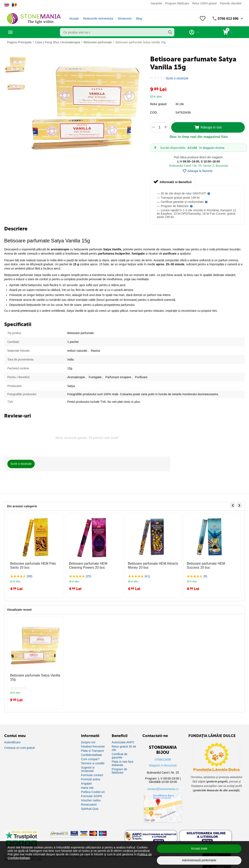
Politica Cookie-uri (93, 789)
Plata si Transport (92, 748)
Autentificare (12, 739)
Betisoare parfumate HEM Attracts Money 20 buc (150, 565)
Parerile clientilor (231, 3)
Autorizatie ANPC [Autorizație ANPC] (123, 739)
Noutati (74, 18)
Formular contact (92, 772)
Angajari (86, 781)
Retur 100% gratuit (205, 3)
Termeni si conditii (93, 760)
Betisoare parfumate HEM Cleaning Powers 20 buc (92, 565)
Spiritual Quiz (90, 806)
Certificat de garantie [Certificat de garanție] (120, 753)
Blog (139, 18)
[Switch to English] (7, 5)
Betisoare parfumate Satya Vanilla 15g (35, 674)
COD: (154, 112)
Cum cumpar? (90, 756)
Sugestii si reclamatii (88, 766)
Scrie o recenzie (176, 78)
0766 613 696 (227, 18)
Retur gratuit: (159, 104)
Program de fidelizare (119, 768)
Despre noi (88, 739)
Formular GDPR (91, 793)
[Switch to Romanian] (14, 5)
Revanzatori (89, 802)
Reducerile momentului (98, 18)
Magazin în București (163, 762)
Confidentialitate (91, 752)
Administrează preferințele (199, 860)
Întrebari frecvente (93, 744)
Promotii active (91, 776)
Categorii (23, 32)
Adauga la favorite (197, 171)
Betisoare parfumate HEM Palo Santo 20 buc (35, 565)
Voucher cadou (91, 797)
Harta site (87, 785)
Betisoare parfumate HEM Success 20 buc (212, 565)
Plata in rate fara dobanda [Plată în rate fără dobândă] (123, 760)
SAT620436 (183, 112)
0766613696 (163, 757)
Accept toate (199, 848)
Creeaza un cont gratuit (20, 745)
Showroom (125, 18)
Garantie (156, 3)
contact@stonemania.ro (163, 786)
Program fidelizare (177, 3)
